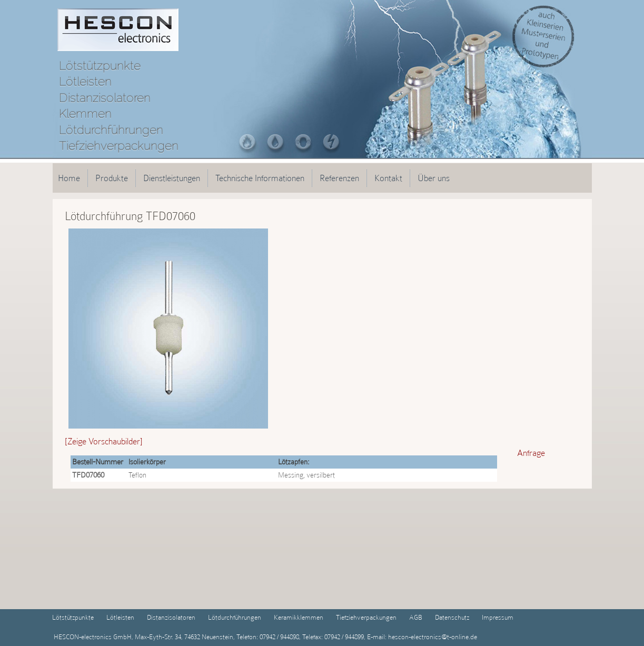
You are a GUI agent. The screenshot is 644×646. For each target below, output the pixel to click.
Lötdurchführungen (235, 617)
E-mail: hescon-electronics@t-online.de (421, 637)
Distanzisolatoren (171, 617)
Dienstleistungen (172, 178)
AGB (416, 617)
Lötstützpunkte (73, 617)
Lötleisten (120, 617)
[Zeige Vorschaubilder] (104, 441)
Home (69, 178)
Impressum (498, 617)
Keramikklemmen (299, 617)
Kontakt (388, 178)
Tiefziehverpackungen (366, 617)
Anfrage (531, 453)
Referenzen (339, 178)
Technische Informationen (260, 178)
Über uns (434, 178)
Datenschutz (452, 617)
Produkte (112, 178)
